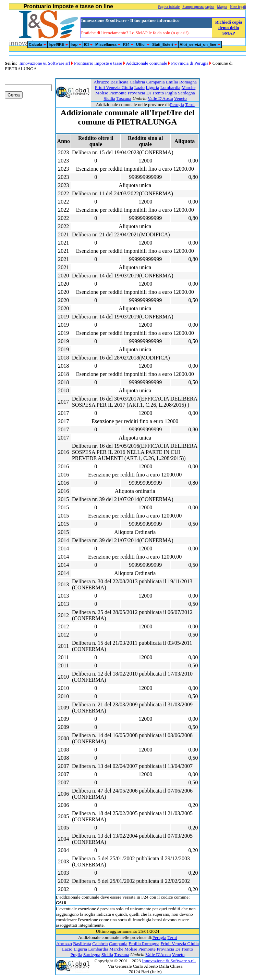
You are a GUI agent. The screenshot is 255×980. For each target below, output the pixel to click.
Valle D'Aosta (160, 98)
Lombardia (170, 87)
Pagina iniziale (169, 7)
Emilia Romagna (181, 82)
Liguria (152, 87)
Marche (189, 87)
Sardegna (186, 93)
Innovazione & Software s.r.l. (169, 961)
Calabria (137, 82)
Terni (190, 104)
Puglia (171, 93)
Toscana (124, 98)
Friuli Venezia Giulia (114, 87)
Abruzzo (101, 82)
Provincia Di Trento (146, 93)
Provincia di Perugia (190, 63)
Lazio (139, 87)
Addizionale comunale (146, 63)
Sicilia (109, 98)
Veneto (180, 98)
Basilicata (119, 82)
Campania (156, 82)
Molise (102, 93)
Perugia (177, 104)
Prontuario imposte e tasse (98, 63)
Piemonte (118, 93)
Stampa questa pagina (198, 7)
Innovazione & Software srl (45, 63)
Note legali (238, 7)
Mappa (222, 7)
